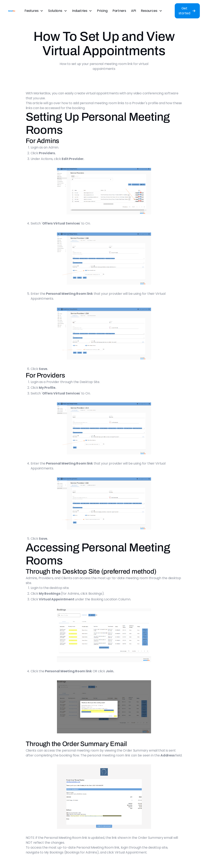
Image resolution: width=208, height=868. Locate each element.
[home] (12, 11)
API (133, 11)
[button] (34, 11)
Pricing (102, 11)
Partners (119, 11)
